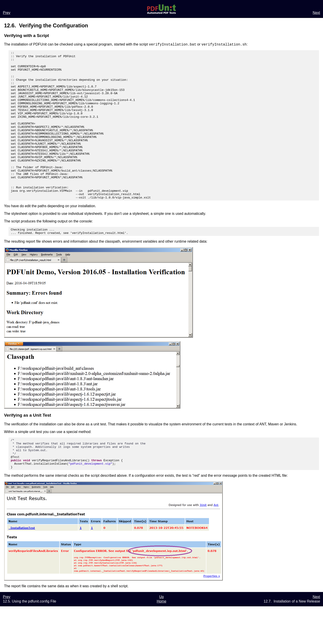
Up (161, 634)
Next (316, 13)
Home (162, 639)
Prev (7, 13)
